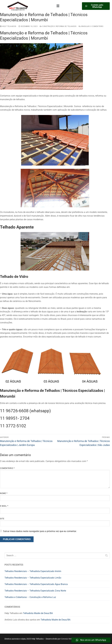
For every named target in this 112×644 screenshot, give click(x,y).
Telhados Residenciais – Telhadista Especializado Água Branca (36, 584)
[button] (58, 6)
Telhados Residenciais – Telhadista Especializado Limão (33, 578)
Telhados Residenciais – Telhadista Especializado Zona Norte (35, 591)
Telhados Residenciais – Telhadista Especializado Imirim (33, 571)
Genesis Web (67, 639)
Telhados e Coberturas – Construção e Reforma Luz (30, 597)
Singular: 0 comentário (91, 26)
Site (2, 519)
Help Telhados (8, 26)
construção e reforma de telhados (58, 26)
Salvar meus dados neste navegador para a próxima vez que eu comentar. (40, 531)
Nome (4, 493)
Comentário (7, 468)
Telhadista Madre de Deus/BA (38, 613)
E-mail (4, 506)
